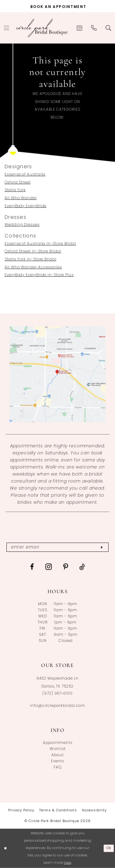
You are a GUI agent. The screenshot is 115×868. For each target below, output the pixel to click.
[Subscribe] (102, 547)
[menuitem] (80, 28)
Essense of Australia (25, 175)
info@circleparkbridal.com (58, 706)
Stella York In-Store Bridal (31, 260)
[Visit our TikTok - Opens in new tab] (82, 567)
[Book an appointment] (57, 6)
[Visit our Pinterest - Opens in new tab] (66, 567)
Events (57, 761)
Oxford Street (18, 183)
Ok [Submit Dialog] (109, 848)
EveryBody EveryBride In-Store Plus (39, 275)
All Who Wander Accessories (33, 267)
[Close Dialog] (5, 849)
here (67, 863)
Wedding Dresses (22, 225)
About (58, 755)
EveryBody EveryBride (25, 206)
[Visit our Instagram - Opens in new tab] (49, 567)
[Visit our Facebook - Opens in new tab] (32, 567)
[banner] (42, 28)
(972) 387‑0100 (57, 694)
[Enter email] (58, 547)
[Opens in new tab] (57, 374)
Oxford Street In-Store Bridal (33, 252)
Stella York (15, 190)
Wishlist (58, 749)
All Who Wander (21, 198)
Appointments (58, 743)
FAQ (58, 768)
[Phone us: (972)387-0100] (94, 28)
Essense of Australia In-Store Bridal (40, 244)
